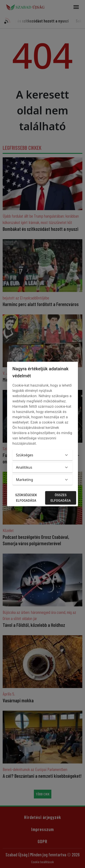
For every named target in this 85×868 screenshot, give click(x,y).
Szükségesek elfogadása (26, 498)
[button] (42, 455)
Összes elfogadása (61, 498)
